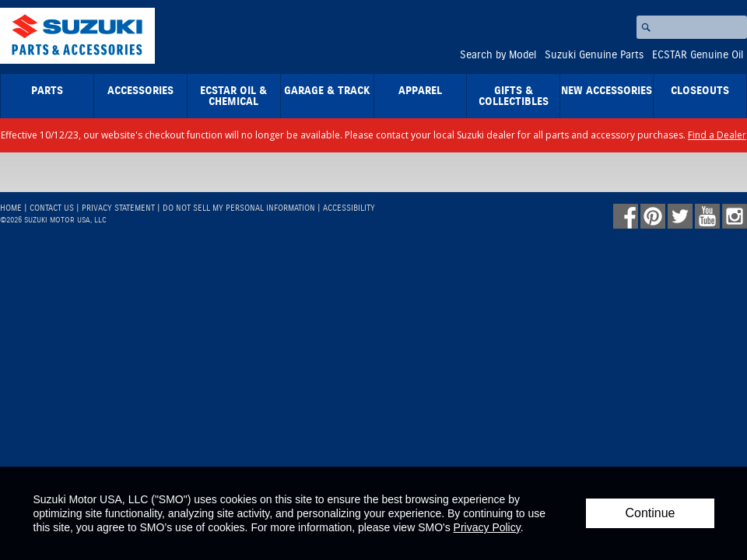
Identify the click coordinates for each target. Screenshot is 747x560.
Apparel (420, 91)
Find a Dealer (717, 135)
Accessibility (349, 208)
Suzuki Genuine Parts (594, 55)
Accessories (140, 91)
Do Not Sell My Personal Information (239, 208)
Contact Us (52, 208)
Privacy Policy (487, 527)
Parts (47, 91)
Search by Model (498, 55)
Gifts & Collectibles (514, 96)
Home (11, 208)
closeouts (700, 91)
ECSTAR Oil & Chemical (233, 96)
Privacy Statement (118, 208)
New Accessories (607, 91)
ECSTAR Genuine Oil (698, 55)
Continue (650, 513)
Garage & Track (327, 91)
